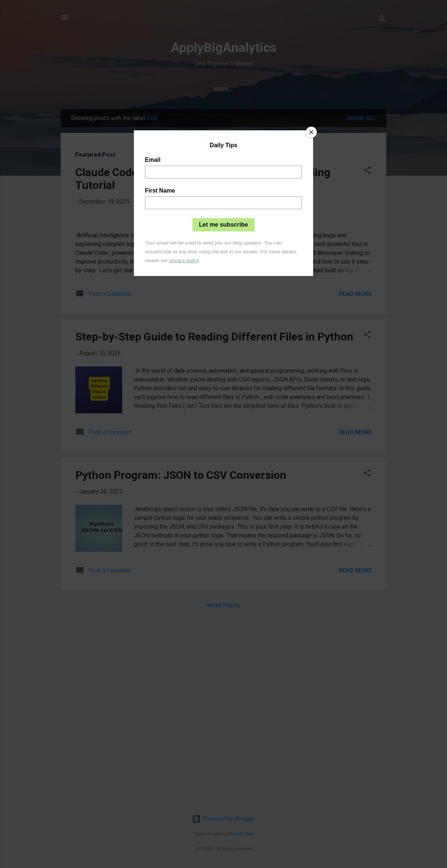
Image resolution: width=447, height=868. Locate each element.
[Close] (311, 132)
